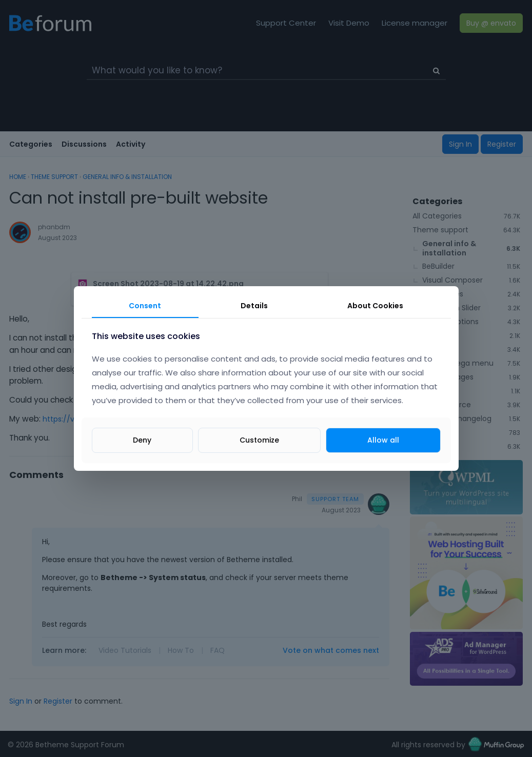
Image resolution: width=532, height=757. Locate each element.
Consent (145, 306)
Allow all (383, 440)
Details (254, 306)
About (375, 306)
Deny (142, 440)
